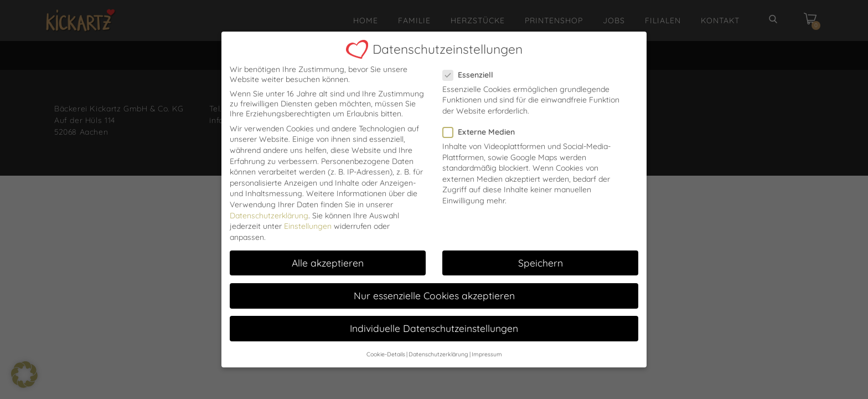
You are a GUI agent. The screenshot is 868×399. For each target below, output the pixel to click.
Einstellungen (308, 219)
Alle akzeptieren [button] (328, 255)
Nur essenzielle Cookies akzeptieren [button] (434, 289)
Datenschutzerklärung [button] (438, 347)
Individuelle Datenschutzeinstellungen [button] (434, 321)
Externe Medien (482, 125)
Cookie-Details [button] (386, 347)
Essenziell (471, 68)
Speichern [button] (541, 255)
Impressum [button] (487, 347)
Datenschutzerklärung (269, 208)
